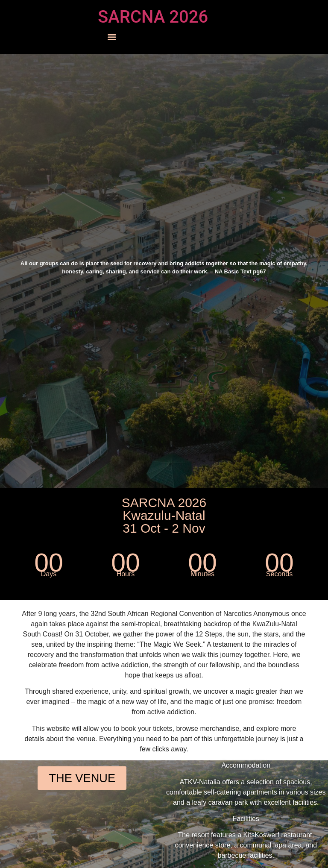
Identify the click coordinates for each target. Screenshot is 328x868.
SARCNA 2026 (153, 17)
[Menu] (112, 37)
